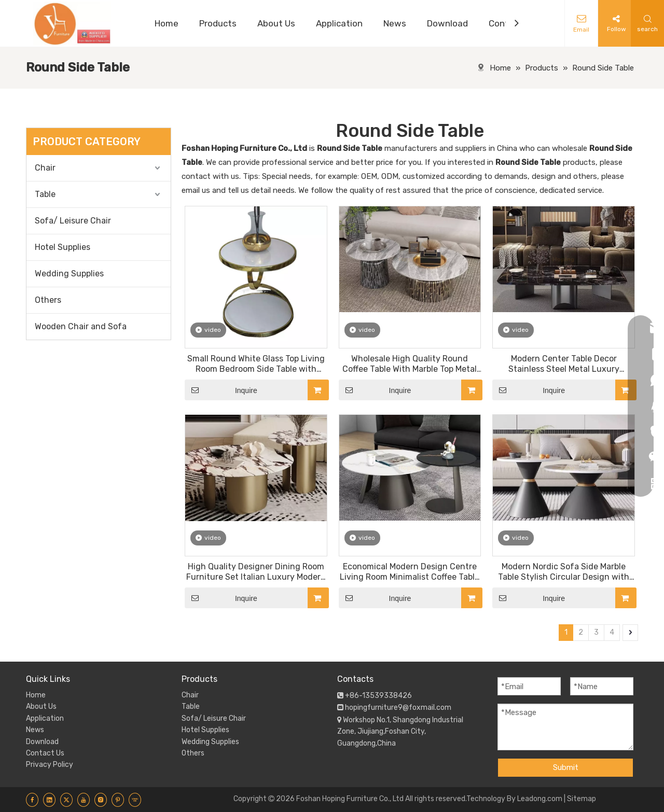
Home (36, 695)
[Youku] (135, 800)
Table (45, 194)
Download (42, 742)
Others (48, 300)
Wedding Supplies (69, 274)
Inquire (221, 390)
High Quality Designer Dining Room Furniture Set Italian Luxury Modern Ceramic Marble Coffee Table (256, 572)
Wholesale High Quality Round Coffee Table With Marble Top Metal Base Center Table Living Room (410, 364)
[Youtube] (84, 800)
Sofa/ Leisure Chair (73, 221)
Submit (566, 767)
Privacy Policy (50, 765)
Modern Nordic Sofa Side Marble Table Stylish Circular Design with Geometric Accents (564, 572)
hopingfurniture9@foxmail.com (398, 708)
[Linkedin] (49, 800)
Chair (45, 168)
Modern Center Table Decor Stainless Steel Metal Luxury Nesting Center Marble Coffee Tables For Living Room (564, 364)
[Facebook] (32, 800)
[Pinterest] (118, 800)
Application (45, 718)
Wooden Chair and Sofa (81, 326)
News (35, 730)
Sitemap (582, 799)
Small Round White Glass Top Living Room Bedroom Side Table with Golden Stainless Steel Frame (256, 364)
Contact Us (45, 753)
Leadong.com (540, 799)
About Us (41, 706)
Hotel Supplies (63, 247)
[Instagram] (101, 800)
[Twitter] (66, 800)
